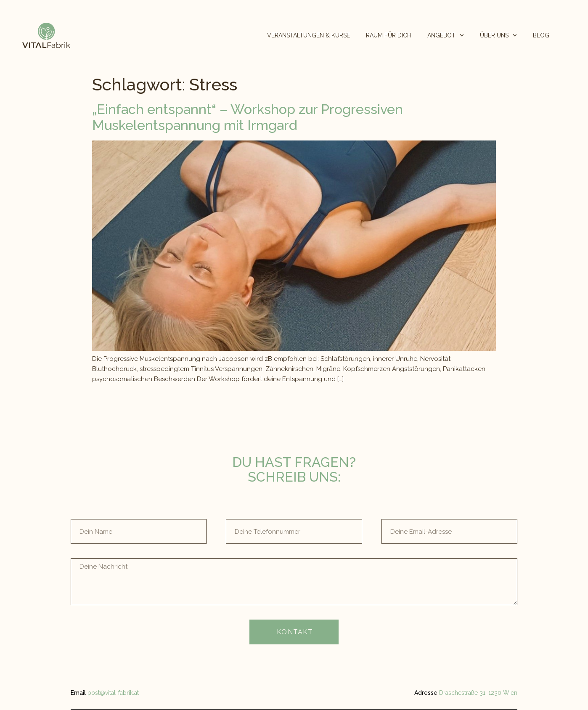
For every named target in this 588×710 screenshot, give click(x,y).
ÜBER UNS (498, 36)
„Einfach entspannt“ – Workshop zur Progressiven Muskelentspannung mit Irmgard (248, 117)
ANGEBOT (446, 36)
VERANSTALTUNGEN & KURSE (309, 35)
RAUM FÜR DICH (389, 35)
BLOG (541, 35)
